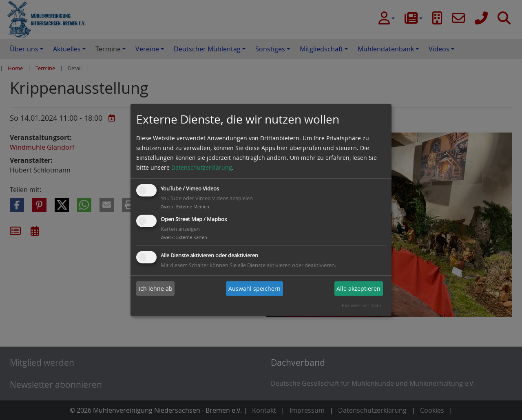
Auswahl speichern (254, 288)
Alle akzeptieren (358, 288)
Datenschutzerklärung (202, 167)
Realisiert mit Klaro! (362, 305)
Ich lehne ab (156, 288)
